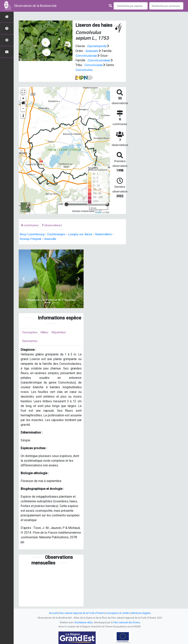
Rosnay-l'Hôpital (31, 238)
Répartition (60, 332)
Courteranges (56, 234)
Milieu (45, 332)
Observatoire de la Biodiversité (35, 6)
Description (30, 332)
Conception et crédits (118, 613)
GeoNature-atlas (84, 622)
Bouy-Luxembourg (32, 234)
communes (30, 225)
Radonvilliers (105, 234)
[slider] (66, 204)
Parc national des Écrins (127, 622)
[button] (23, 103)
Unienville (51, 238)
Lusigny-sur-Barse (81, 234)
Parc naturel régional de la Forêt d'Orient (82, 613)
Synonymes (30, 341)
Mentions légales (141, 613)
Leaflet (98, 212)
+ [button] (23, 98)
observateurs (52, 225)
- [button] (23, 108)
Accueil (53, 613)
